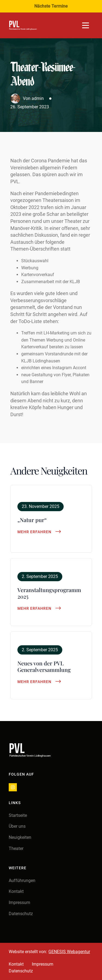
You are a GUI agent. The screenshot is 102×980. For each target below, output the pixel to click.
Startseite (18, 815)
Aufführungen (22, 881)
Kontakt (16, 891)
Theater (16, 848)
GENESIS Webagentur (69, 952)
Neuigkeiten (20, 837)
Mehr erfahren (34, 532)
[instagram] (13, 787)
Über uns (17, 826)
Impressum (19, 902)
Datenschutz (21, 914)
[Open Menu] (86, 25)
